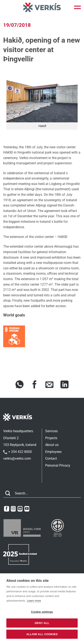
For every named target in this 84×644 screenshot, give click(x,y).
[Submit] (8, 493)
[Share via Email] (49, 385)
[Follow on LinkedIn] (20, 509)
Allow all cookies (42, 634)
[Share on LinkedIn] (64, 385)
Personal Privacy (58, 465)
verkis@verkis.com (17, 458)
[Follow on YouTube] (27, 509)
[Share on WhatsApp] (20, 385)
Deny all (42, 623)
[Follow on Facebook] (6, 509)
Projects (51, 438)
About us (52, 445)
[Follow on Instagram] (13, 509)
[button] (77, 7)
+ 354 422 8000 (17, 452)
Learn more (34, 601)
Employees (53, 452)
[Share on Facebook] (35, 385)
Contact (51, 458)
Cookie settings (42, 612)
